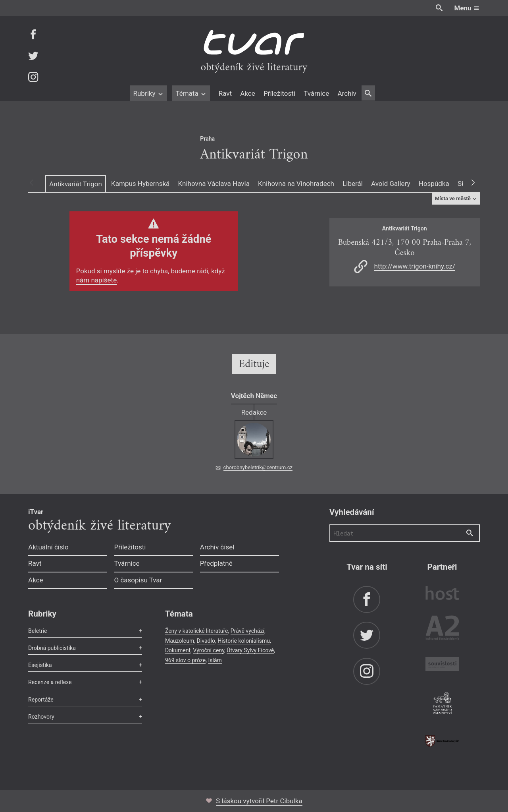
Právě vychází (247, 631)
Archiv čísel (217, 547)
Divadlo (206, 641)
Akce (247, 93)
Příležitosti (279, 93)
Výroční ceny (209, 650)
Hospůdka (434, 184)
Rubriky (148, 93)
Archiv (347, 93)
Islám (215, 660)
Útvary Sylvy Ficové (250, 650)
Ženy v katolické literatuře (197, 631)
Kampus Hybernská (140, 184)
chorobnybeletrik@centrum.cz (258, 467)
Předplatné (216, 563)
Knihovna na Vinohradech (296, 184)
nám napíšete (97, 280)
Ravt (225, 93)
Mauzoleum (180, 641)
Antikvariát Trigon (76, 184)
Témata (191, 93)
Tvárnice (316, 93)
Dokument (178, 650)
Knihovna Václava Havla (214, 184)
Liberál (353, 184)
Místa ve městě (456, 198)
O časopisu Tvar (138, 580)
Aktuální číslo (48, 547)
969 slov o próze (185, 660)
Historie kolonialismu (244, 641)
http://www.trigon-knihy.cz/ (415, 266)
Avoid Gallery (391, 184)
